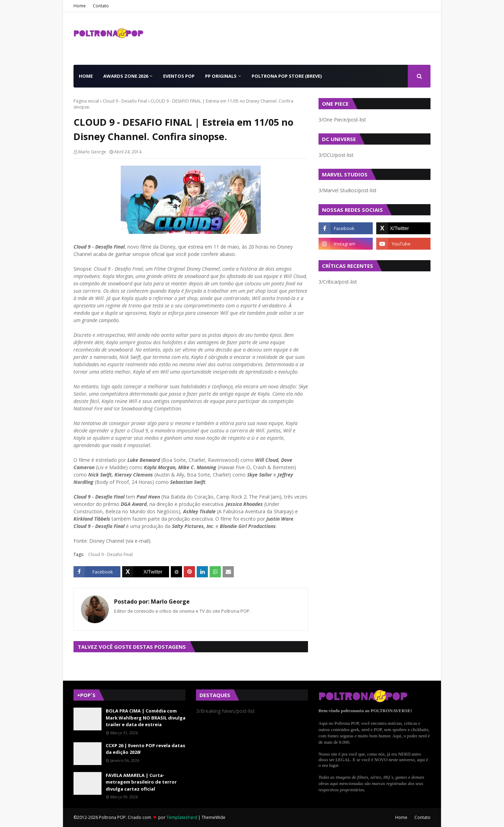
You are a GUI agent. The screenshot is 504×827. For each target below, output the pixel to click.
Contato (101, 6)
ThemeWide (213, 817)
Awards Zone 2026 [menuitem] (126, 76)
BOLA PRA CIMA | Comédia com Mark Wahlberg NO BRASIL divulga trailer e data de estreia (146, 718)
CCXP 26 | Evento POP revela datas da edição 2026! (145, 749)
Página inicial (86, 101)
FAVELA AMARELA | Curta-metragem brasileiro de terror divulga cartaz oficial (141, 782)
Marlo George (92, 152)
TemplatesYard (182, 817)
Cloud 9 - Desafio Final (125, 101)
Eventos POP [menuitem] (179, 76)
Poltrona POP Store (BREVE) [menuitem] (287, 76)
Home (80, 6)
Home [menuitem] (86, 76)
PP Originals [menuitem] (221, 76)
